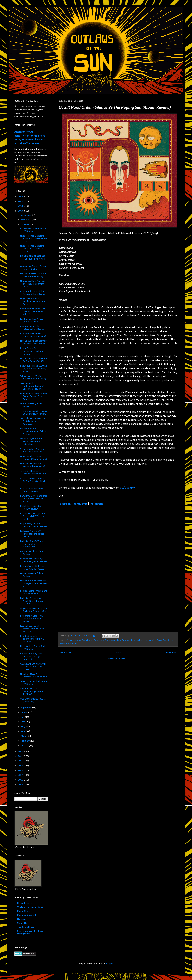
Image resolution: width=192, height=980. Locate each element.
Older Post (171, 653)
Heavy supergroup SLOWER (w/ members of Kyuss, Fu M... (33, 369)
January (25, 746)
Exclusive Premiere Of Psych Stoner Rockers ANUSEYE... (32, 534)
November (26, 220)
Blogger (109, 964)
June (23, 722)
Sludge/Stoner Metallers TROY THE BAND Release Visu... (34, 239)
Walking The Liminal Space (30, 907)
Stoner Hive (23, 923)
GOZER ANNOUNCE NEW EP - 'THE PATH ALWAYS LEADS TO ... (33, 667)
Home (119, 653)
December (26, 215)
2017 (21, 775)
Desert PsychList (25, 903)
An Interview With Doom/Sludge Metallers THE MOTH (33, 692)
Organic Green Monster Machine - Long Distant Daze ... (33, 301)
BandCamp (80, 504)
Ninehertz (22, 919)
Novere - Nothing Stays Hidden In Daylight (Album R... (31, 656)
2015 (21, 785)
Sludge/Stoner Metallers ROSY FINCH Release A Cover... (32, 249)
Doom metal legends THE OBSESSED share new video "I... (33, 311)
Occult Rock (116, 640)
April (23, 731)
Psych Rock (136, 640)
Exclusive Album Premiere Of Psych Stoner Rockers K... (34, 584)
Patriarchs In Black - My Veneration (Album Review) (32, 619)
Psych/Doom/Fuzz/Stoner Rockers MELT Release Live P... (33, 516)
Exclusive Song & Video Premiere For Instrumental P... (32, 544)
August (25, 712)
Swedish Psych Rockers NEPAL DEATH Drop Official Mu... (32, 442)
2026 (21, 197)
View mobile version (118, 659)
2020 (21, 761)
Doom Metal (87, 640)
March (24, 736)
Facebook (65, 504)
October (25, 225)
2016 (21, 780)
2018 (21, 770)
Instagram (96, 504)
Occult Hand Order (102, 640)
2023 (21, 211)
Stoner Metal (72, 644)
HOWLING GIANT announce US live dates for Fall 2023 (34, 499)
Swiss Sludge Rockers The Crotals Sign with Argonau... (33, 421)
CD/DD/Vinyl (128, 488)
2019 (21, 766)
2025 (21, 201)
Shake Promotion (149, 640)
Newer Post (65, 653)
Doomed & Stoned (27, 915)
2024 (21, 206)
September (27, 708)
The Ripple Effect (26, 927)
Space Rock (162, 640)
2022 (21, 752)
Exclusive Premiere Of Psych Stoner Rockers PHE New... (32, 601)
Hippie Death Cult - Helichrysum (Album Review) (31, 351)
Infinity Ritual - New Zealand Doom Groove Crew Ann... (34, 396)
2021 (21, 756)
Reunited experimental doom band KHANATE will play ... (32, 639)
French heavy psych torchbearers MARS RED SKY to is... (33, 629)
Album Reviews (74, 640)
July (23, 717)
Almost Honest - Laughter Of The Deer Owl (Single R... (33, 481)
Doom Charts (24, 911)
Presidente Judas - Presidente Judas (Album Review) (34, 431)
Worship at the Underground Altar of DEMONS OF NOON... (32, 386)
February (25, 741)
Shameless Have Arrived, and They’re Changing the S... (32, 284)
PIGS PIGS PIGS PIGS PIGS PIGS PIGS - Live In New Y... (33, 259)
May (23, 727)
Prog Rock (126, 640)
